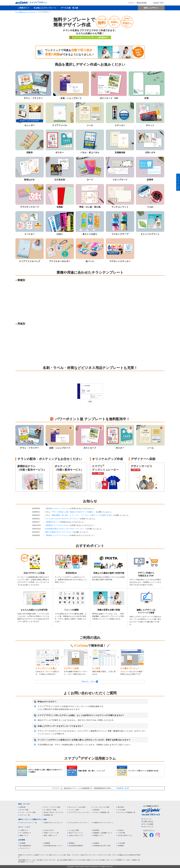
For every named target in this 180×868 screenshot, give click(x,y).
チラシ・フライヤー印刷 (52, 807)
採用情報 (121, 846)
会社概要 (22, 843)
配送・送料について (51, 835)
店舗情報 (47, 843)
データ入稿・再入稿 (70, 8)
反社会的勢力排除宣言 (76, 846)
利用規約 (72, 843)
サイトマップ (148, 827)
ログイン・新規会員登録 (136, 3)
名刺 (90, 402)
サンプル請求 (148, 824)
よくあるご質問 (74, 830)
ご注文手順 (122, 833)
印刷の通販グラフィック (26, 860)
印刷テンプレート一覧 (51, 833)
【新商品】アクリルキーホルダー (58, 525)
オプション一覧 (25, 815)
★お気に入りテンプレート (45, 8)
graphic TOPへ (157, 3)
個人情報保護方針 (25, 846)
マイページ (147, 819)
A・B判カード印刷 (50, 810)
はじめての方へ (49, 830)
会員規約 (96, 843)
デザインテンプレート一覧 (28, 823)
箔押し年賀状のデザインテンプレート (59, 532)
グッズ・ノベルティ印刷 (28, 812)
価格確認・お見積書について (103, 833)
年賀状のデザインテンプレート (103, 823)
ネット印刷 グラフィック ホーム (25, 12)
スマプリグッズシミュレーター (79, 812)
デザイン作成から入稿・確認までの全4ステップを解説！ (73, 512)
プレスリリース (25, 848)
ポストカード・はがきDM (77, 807)
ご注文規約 (122, 843)
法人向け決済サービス (125, 835)
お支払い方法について (76, 835)
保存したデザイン (151, 8)
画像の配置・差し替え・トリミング (65, 515)
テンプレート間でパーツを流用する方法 (97, 515)
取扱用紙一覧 (49, 815)
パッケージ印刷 (74, 810)
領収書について (98, 835)
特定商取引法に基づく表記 (102, 846)
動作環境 (96, 830)
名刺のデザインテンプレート (54, 823)
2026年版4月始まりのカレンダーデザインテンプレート (66, 529)
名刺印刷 (22, 807)
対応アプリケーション (76, 833)
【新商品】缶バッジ (53, 522)
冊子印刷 (121, 807)
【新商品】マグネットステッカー (58, 508)
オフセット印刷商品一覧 (101, 812)
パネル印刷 (122, 810)
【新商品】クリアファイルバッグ (58, 535)
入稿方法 (121, 830)
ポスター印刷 (24, 810)
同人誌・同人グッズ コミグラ (54, 812)
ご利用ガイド (23, 8)
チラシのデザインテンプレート (79, 823)
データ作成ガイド (25, 833)
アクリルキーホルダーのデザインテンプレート (63, 519)
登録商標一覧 (121, 788)
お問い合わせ (148, 821)
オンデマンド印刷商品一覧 (127, 812)
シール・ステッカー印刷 (101, 807)
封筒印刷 (96, 810)
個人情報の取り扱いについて (54, 846)
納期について (24, 835)
